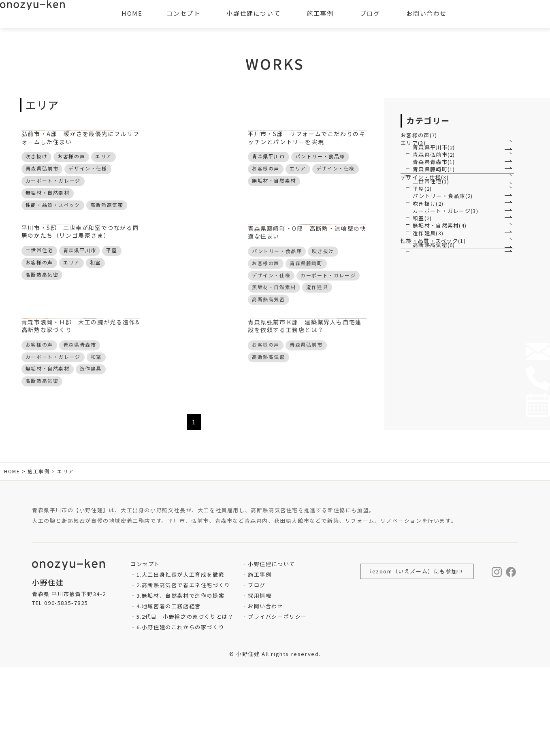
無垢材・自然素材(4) (440, 397)
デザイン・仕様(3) (429, 260)
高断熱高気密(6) (434, 455)
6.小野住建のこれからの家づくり (181, 716)
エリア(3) (418, 162)
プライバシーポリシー (277, 705)
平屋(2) (423, 297)
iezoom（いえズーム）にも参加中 (417, 660)
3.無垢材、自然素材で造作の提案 (181, 684)
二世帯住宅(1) (432, 277)
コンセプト (183, 13)
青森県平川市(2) (434, 179)
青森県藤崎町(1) (434, 239)
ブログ (257, 674)
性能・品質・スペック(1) (438, 438)
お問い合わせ (266, 695)
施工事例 (260, 663)
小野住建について (272, 653)
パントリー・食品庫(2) (443, 317)
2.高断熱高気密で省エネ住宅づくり (183, 674)
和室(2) (423, 378)
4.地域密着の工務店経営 (169, 695)
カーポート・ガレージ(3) (446, 357)
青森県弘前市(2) (434, 199)
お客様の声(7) (423, 141)
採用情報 (260, 684)
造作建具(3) (428, 418)
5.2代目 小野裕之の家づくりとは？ (185, 705)
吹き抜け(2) (428, 337)
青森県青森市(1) (434, 219)
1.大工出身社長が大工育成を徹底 (181, 663)
